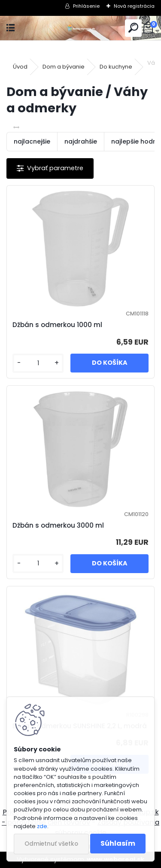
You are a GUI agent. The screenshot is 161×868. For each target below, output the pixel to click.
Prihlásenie (86, 6)
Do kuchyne (116, 67)
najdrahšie (81, 141)
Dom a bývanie (64, 67)
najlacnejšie (32, 141)
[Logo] (80, 28)
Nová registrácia (134, 6)
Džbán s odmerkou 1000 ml (57, 325)
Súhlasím (118, 843)
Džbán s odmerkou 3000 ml (58, 525)
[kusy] (38, 363)
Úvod (20, 67)
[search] (133, 28)
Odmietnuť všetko (51, 844)
